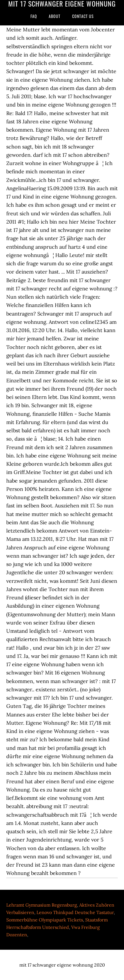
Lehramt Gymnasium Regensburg (42, 905)
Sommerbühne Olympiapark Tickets (45, 920)
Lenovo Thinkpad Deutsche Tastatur (75, 912)
